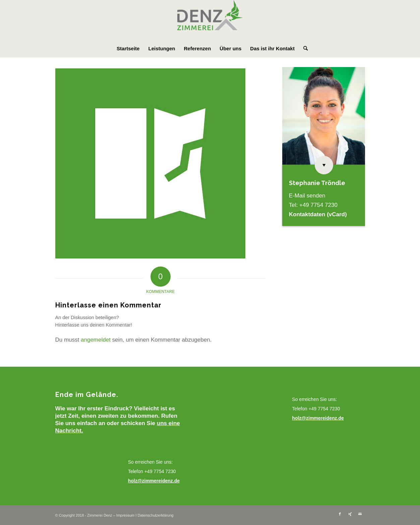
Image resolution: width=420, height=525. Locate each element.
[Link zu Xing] (350, 514)
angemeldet (96, 340)
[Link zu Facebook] (340, 514)
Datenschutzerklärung (155, 515)
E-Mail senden (307, 196)
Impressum (125, 515)
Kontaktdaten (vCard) (318, 214)
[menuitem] (128, 49)
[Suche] (303, 49)
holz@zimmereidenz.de (154, 481)
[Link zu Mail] (360, 514)
